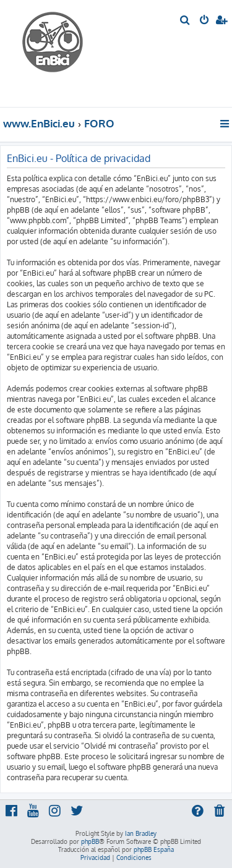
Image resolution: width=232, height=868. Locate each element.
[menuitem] (185, 21)
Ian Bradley (141, 833)
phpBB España (154, 849)
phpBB (90, 841)
